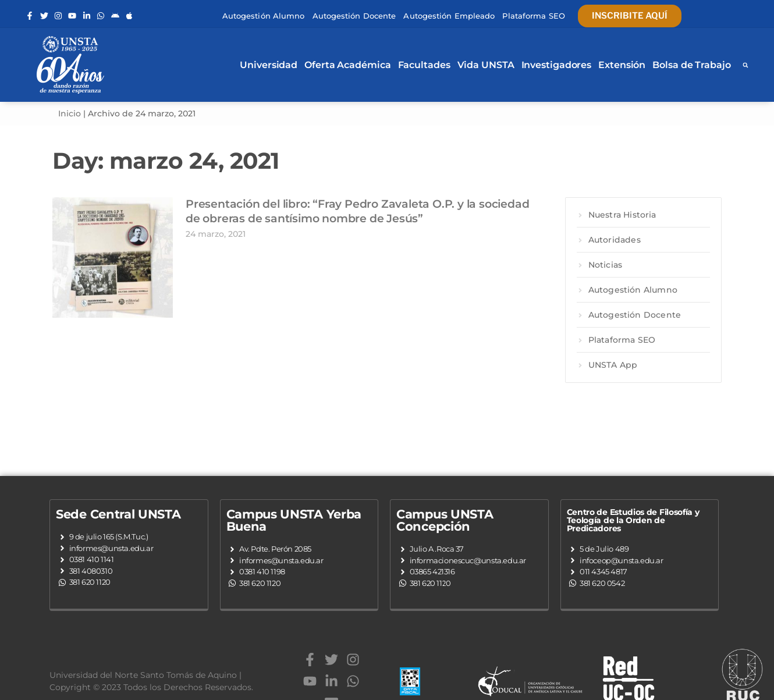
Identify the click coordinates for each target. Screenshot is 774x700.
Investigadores (557, 65)
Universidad (269, 65)
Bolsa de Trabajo (691, 65)
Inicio (70, 113)
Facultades (424, 65)
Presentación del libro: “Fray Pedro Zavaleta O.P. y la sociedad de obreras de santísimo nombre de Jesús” (357, 211)
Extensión (622, 65)
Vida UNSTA (486, 65)
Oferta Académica (347, 65)
